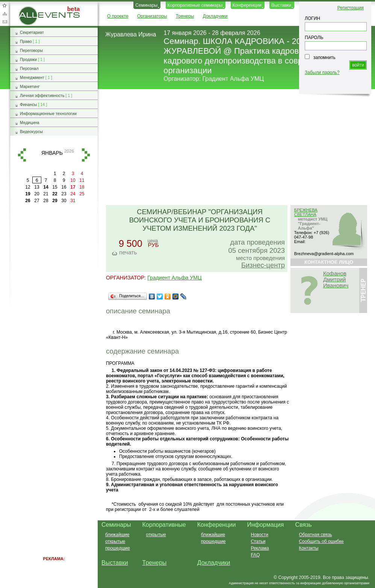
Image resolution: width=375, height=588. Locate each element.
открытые (115, 541)
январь (52, 153)
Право (26, 41)
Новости (259, 535)
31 (73, 201)
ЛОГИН (312, 18)
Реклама (260, 548)
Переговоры (31, 50)
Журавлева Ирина (131, 34)
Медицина (29, 122)
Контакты (308, 548)
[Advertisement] (233, 148)
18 (82, 187)
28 (46, 201)
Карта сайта (5, 14)
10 (73, 180)
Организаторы (152, 16)
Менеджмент (32, 77)
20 (37, 194)
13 (37, 187)
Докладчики (215, 16)
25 (82, 194)
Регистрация (351, 8)
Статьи (258, 541)
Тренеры (185, 16)
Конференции (247, 5)
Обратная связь (5, 22)
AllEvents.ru (31, 9)
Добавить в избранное (5, 5)
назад (22, 155)
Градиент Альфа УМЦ (233, 79)
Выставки (281, 5)
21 (46, 194)
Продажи (28, 59)
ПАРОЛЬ (314, 38)
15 (55, 187)
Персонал (29, 68)
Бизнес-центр (263, 265)
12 (28, 187)
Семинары (146, 5)
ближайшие (117, 535)
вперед (86, 155)
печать (128, 252)
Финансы (28, 104)
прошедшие (118, 548)
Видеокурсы (31, 132)
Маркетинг (30, 86)
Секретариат (32, 32)
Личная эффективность (42, 95)
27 (37, 201)
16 (64, 187)
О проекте (118, 16)
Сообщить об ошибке (321, 541)
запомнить (324, 57)
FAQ (255, 555)
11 (82, 180)
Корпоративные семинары (195, 5)
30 (64, 201)
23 (64, 194)
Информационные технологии (48, 113)
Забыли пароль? (322, 73)
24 (73, 194)
